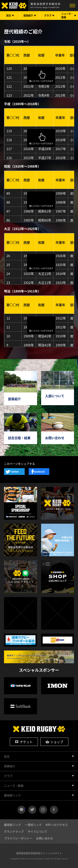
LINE (25, 808)
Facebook (39, 472)
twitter (32, 810)
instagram (43, 810)
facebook (54, 810)
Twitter (14, 472)
